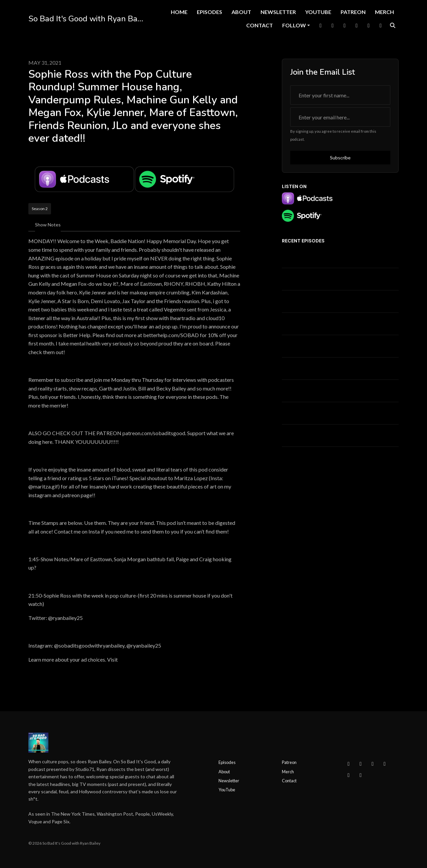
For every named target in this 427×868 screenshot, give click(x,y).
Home (179, 12)
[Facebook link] (321, 25)
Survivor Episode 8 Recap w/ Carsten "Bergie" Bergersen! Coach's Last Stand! (329, 391)
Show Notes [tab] (48, 225)
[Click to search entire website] (393, 25)
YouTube (318, 12)
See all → (291, 454)
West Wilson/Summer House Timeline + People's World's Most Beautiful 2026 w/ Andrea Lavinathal (334, 346)
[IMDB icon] (361, 775)
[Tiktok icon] (349, 775)
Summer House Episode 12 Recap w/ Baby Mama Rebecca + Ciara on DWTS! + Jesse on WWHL (332, 301)
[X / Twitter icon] (373, 764)
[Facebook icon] (349, 764)
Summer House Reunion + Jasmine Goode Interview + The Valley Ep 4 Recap (338, 279)
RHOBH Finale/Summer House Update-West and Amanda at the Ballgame (333, 413)
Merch (384, 12)
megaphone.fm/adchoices (148, 659)
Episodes (209, 12)
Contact (260, 25)
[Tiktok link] (369, 25)
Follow (294, 25)
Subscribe (340, 158)
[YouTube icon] (385, 764)
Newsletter (278, 12)
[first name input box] (340, 95)
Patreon (353, 12)
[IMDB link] (381, 25)
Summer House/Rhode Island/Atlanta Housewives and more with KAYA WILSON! (338, 324)
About (241, 12)
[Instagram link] (345, 25)
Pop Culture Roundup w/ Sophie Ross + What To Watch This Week (340, 368)
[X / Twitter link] (333, 25)
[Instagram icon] (361, 764)
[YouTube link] (357, 25)
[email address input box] (340, 117)
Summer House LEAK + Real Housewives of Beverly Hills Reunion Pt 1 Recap (340, 257)
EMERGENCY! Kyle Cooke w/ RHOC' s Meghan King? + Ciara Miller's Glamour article (339, 436)
